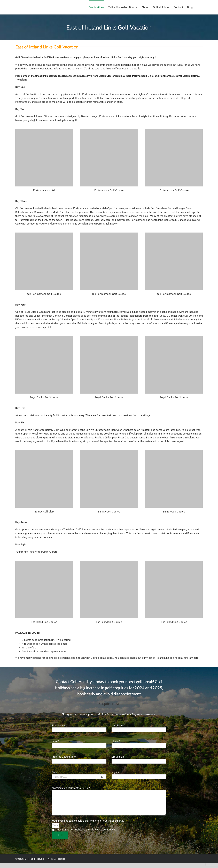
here (196, 658)
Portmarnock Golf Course (109, 190)
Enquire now (109, 703)
